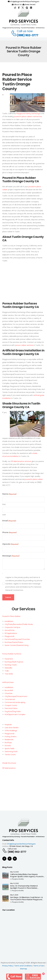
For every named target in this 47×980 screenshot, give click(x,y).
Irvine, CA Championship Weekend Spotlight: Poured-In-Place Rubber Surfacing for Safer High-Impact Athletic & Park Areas (27, 889)
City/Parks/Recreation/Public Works (19, 624)
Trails (7, 671)
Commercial (10, 699)
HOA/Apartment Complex (15, 714)
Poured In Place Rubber (11, 616)
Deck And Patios (11, 708)
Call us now (25, 31)
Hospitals (8, 725)
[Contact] (13, 33)
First (4, 504)
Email (9, 521)
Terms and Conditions (23, 966)
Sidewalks (8, 668)
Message (11, 556)
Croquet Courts (11, 705)
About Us (17, 4)
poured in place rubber (34, 479)
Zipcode (10, 544)
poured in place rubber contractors (28, 116)
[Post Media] (5, 875)
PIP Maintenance (9, 768)
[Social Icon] (4, 859)
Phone (10, 533)
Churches (9, 693)
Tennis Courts (10, 755)
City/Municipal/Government (16, 696)
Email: (4, 844)
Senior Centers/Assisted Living (17, 645)
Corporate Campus (12, 627)
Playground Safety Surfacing (28, 113)
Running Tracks (11, 665)
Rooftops (8, 743)
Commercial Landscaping (15, 702)
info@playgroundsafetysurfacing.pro (24, 1)
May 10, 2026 (14, 872)
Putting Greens (11, 737)
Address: (6, 846)
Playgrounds (9, 636)
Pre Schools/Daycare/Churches (17, 639)
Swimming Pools (11, 752)
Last (4, 515)
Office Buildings (11, 731)
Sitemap (23, 969)
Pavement (9, 659)
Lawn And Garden (12, 728)
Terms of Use (39, 966)
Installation (9, 621)
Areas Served (29, 4)
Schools (8, 746)
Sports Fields (10, 749)
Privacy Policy (8, 966)
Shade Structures (9, 763)
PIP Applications (11, 633)
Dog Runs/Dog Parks (13, 711)
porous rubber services (24, 345)
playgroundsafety (18, 879)
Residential (9, 740)
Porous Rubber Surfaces (12, 654)
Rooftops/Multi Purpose (14, 662)
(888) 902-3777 (28, 35)
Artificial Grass (8, 682)
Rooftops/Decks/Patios (14, 642)
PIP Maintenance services (21, 461)
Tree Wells (9, 674)
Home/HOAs (10, 630)
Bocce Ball (9, 690)
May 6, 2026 (14, 895)
